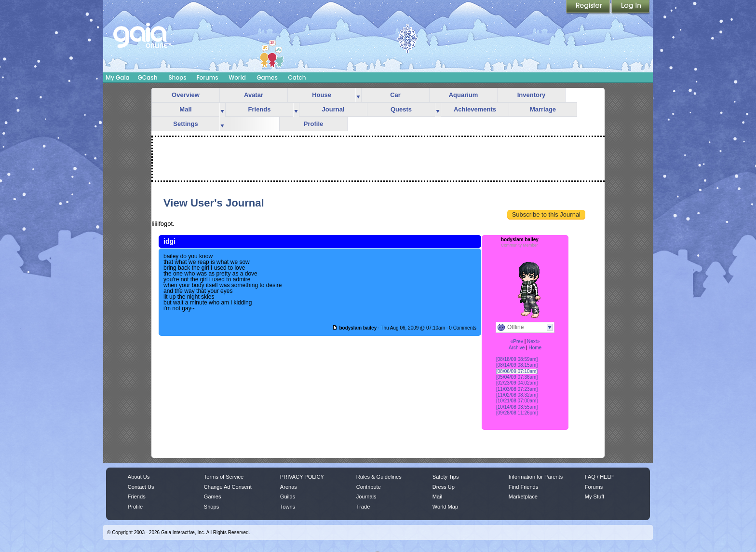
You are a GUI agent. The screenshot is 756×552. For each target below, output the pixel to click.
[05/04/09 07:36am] (517, 377)
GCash (148, 77)
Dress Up (444, 487)
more (358, 95)
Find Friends (523, 487)
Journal (333, 109)
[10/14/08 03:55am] (517, 407)
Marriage (543, 109)
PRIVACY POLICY (302, 477)
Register (589, 7)
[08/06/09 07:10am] (517, 371)
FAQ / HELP (599, 477)
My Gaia (117, 77)
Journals (366, 497)
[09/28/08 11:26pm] (517, 413)
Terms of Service (224, 477)
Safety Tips (446, 477)
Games (267, 77)
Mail (185, 109)
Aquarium (464, 95)
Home (535, 348)
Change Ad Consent (228, 487)
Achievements (475, 109)
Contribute (369, 487)
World (237, 77)
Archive (517, 348)
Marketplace (523, 497)
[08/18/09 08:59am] (517, 359)
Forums (207, 77)
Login (631, 7)
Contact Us (141, 487)
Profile (313, 124)
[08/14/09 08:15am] (517, 365)
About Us (139, 477)
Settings (185, 124)
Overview (186, 95)
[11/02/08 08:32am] (517, 395)
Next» (533, 341)
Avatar (254, 95)
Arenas (289, 487)
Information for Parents (536, 477)
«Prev (517, 341)
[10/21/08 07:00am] (517, 401)
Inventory (532, 95)
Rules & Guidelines (379, 477)
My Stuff (594, 497)
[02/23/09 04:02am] (517, 383)
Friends (260, 109)
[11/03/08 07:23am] (517, 389)
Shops (177, 77)
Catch (297, 77)
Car (395, 95)
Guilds (288, 497)
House (322, 95)
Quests (401, 109)
